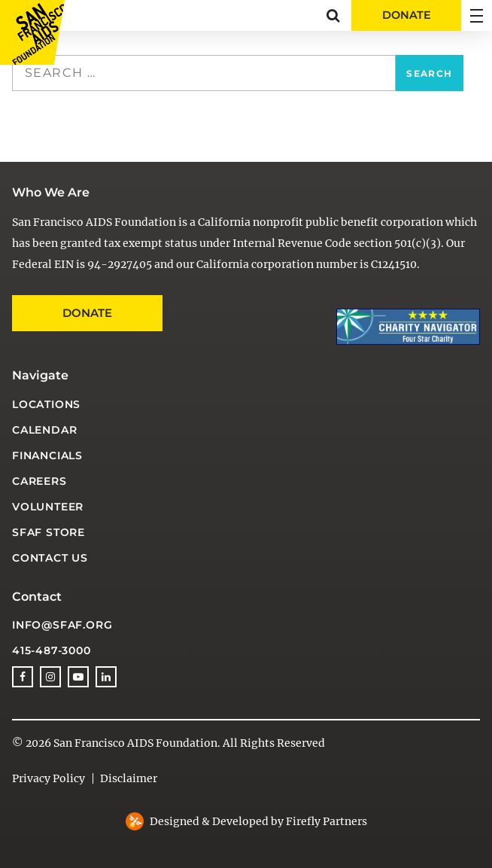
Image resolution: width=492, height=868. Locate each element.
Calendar (44, 430)
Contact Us (50, 558)
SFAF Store (49, 532)
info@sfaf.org (62, 625)
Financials (47, 455)
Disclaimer (129, 778)
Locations (46, 404)
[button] (333, 15)
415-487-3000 (52, 650)
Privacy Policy (49, 778)
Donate (87, 313)
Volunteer (48, 507)
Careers (39, 481)
